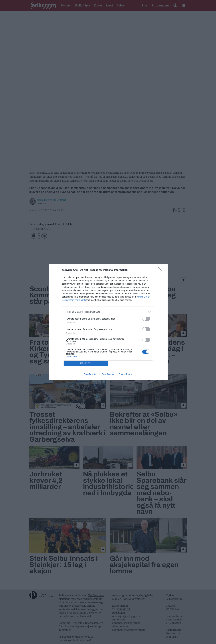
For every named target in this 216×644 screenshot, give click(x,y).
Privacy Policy (125, 374)
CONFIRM (86, 363)
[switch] (146, 319)
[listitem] (108, 312)
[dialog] (108, 322)
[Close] (161, 270)
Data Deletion (91, 374)
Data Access (108, 374)
